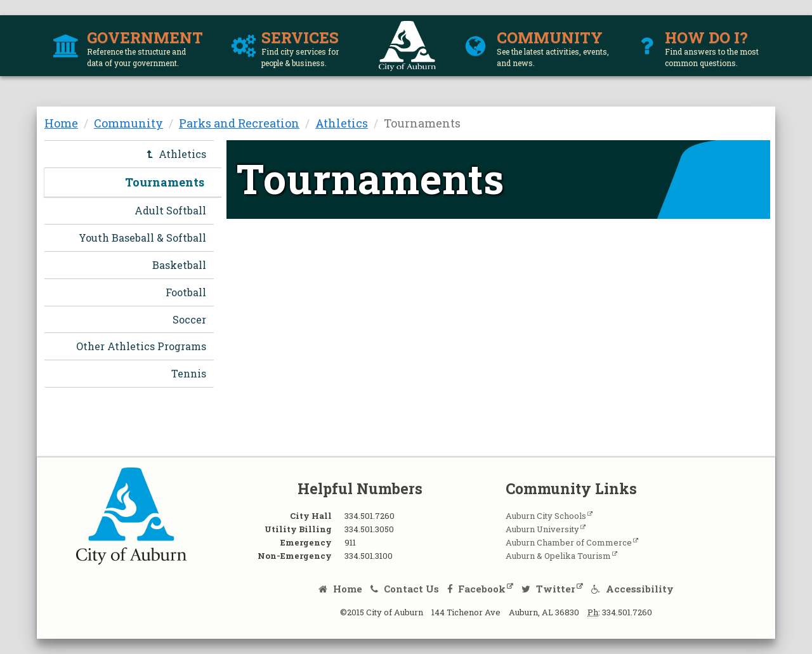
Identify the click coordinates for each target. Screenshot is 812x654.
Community (128, 123)
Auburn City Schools (546, 516)
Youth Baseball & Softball (142, 238)
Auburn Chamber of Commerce (569, 542)
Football (186, 292)
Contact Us (405, 589)
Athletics (342, 123)
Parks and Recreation (239, 123)
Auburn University (542, 529)
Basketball (179, 265)
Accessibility (632, 589)
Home (61, 123)
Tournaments (165, 182)
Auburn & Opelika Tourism (558, 556)
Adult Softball (170, 210)
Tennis (189, 373)
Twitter (548, 589)
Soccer (189, 319)
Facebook (477, 589)
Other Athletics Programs (141, 346)
